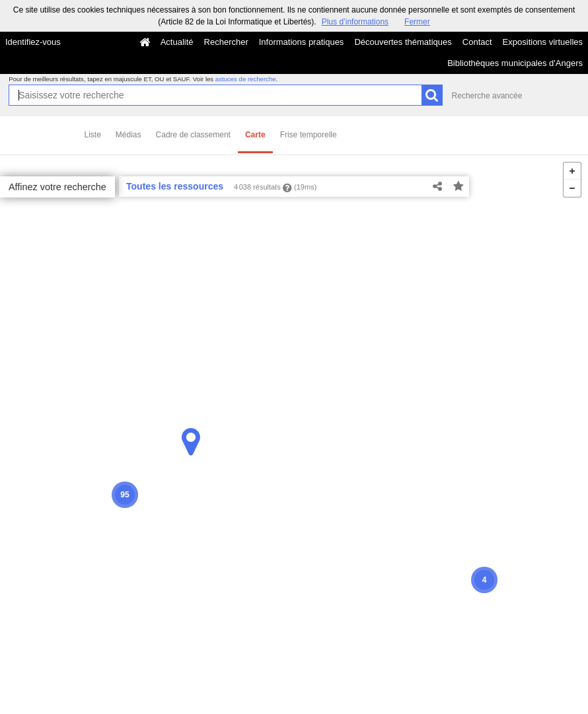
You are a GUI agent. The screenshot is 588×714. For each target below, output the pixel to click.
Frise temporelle (309, 135)
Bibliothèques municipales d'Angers (515, 63)
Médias (129, 135)
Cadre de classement (193, 135)
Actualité (177, 42)
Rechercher (226, 42)
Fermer (417, 22)
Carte (255, 135)
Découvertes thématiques (403, 42)
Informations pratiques (302, 42)
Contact (477, 42)
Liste (93, 135)
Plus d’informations (355, 22)
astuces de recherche (246, 79)
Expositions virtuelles (543, 42)
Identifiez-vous (33, 42)
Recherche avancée (487, 96)
